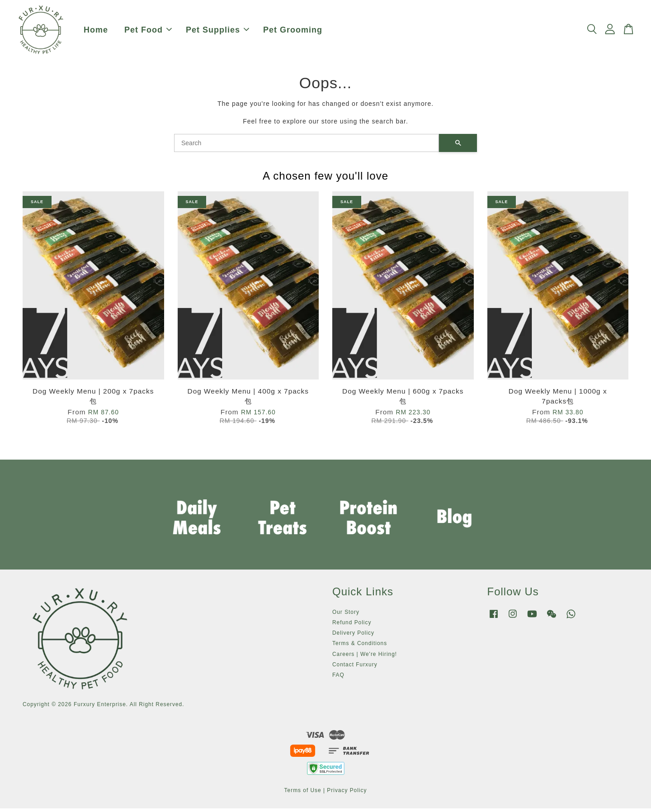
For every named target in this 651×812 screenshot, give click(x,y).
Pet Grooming (293, 32)
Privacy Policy (347, 793)
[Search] (307, 146)
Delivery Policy (353, 636)
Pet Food (148, 32)
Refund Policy (352, 626)
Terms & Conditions (360, 647)
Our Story (346, 615)
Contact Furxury (355, 668)
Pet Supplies (217, 32)
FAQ (338, 679)
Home (96, 32)
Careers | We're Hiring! (365, 657)
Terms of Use (303, 793)
